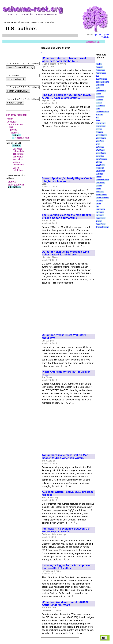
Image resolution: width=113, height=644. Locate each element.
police (16, 167)
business (17, 148)
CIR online (100, 85)
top (104, 638)
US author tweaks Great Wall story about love (64, 336)
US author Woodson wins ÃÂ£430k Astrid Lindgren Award (65, 604)
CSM (98, 88)
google (98, 35)
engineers (18, 157)
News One (100, 156)
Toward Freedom (102, 198)
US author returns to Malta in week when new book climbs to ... (64, 60)
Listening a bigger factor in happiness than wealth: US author (66, 567)
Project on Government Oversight (101, 171)
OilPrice (99, 162)
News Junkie (101, 153)
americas (12, 122)
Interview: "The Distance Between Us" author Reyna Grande (66, 530)
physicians (18, 165)
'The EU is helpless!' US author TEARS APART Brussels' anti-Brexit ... (67, 96)
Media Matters (101, 135)
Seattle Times (101, 195)
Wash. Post (100, 209)
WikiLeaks (100, 212)
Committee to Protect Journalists (101, 94)
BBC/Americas (101, 79)
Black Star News (102, 82)
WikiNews (100, 215)
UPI (97, 206)
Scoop (98, 189)
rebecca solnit (22, 138)
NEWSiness (100, 150)
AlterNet (99, 64)
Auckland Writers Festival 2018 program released (67, 493)
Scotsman (100, 192)
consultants (19, 154)
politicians (18, 170)
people (14, 130)
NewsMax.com (101, 159)
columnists (18, 151)
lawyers (17, 162)
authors (12, 182)
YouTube (105, 37)
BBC (98, 76)
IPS (97, 118)
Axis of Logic (101, 73)
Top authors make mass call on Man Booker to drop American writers (65, 457)
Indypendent (101, 126)
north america (16, 124)
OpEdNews (100, 165)
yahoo (107, 35)
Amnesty (99, 67)
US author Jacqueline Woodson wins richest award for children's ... (65, 253)
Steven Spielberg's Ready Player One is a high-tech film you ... (67, 180)
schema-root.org (16, 115)
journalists (18, 159)
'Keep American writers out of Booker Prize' (66, 373)
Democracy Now (102, 112)
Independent (101, 123)
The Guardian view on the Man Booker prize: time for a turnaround (66, 216)
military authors (16, 184)
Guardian (99, 115)
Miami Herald (101, 138)
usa (11, 127)
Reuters (99, 186)
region (10, 119)
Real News (100, 183)
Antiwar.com (100, 70)
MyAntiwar (100, 147)
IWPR (98, 120)
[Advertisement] (68, 151)
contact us (93, 42)
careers (15, 132)
